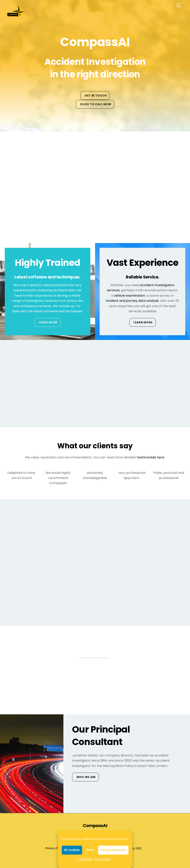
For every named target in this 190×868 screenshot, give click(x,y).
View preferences (113, 850)
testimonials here (151, 457)
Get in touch (95, 96)
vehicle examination (129, 296)
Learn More (48, 322)
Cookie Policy (85, 859)
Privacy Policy (103, 859)
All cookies (72, 850)
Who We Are (86, 777)
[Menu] (179, 5)
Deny (90, 850)
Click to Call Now (96, 104)
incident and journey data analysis (132, 301)
